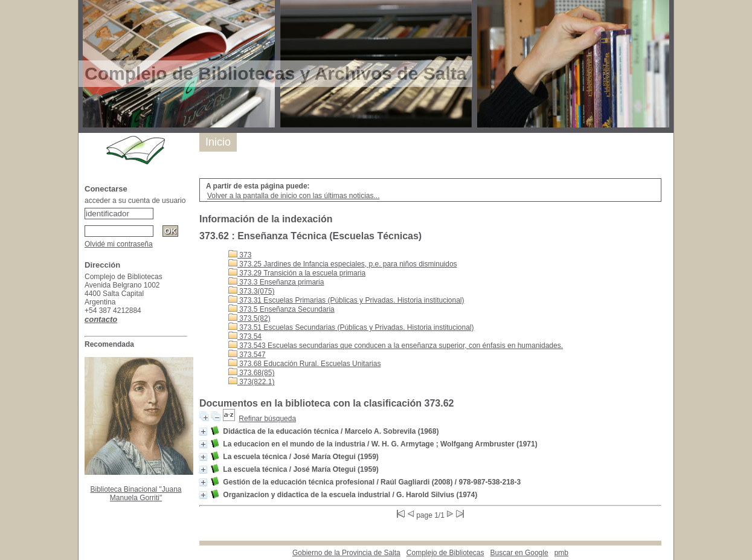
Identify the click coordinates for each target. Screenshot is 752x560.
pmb (561, 553)
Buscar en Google (519, 553)
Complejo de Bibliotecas (445, 553)
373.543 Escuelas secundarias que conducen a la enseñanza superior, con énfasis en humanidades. (396, 346)
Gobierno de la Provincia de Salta (346, 553)
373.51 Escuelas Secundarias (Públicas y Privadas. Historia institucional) (351, 327)
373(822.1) (251, 382)
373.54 (245, 336)
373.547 (247, 355)
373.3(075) (251, 291)
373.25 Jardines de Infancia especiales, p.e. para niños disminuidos (343, 264)
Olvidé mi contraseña (119, 244)
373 (240, 255)
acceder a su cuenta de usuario (135, 201)
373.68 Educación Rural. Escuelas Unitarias (304, 364)
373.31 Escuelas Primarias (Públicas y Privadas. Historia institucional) (346, 300)
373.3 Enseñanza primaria (276, 282)
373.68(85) (251, 373)
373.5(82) (249, 318)
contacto (101, 319)
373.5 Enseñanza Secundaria (281, 309)
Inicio (218, 142)
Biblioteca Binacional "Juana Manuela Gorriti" (136, 494)
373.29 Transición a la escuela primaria (297, 273)
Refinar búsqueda (267, 419)
